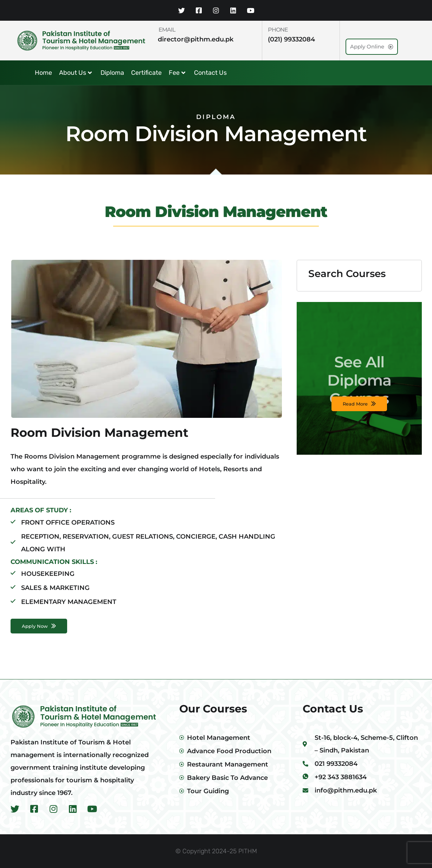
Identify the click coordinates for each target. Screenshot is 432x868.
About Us (75, 73)
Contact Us (210, 73)
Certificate (146, 73)
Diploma (112, 73)
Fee (177, 73)
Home (43, 73)
